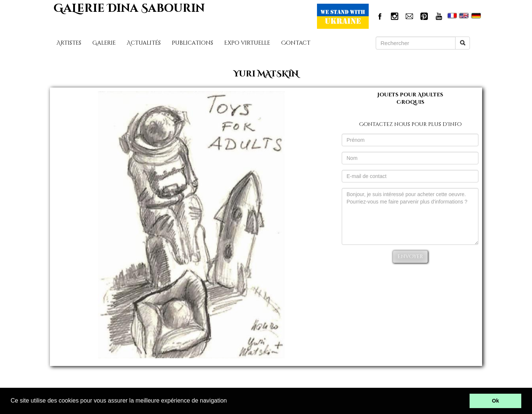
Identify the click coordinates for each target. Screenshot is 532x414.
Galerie (104, 43)
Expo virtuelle (247, 43)
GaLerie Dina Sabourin (129, 8)
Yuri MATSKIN (266, 74)
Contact (296, 43)
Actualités (144, 43)
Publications (192, 43)
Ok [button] (496, 401)
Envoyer (410, 256)
